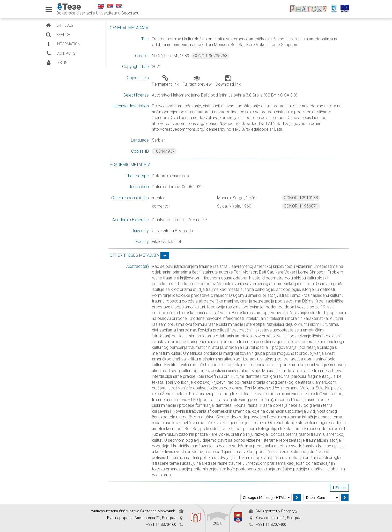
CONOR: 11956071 (301, 206)
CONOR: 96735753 (210, 56)
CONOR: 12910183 (301, 198)
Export (339, 488)
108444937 (164, 151)
